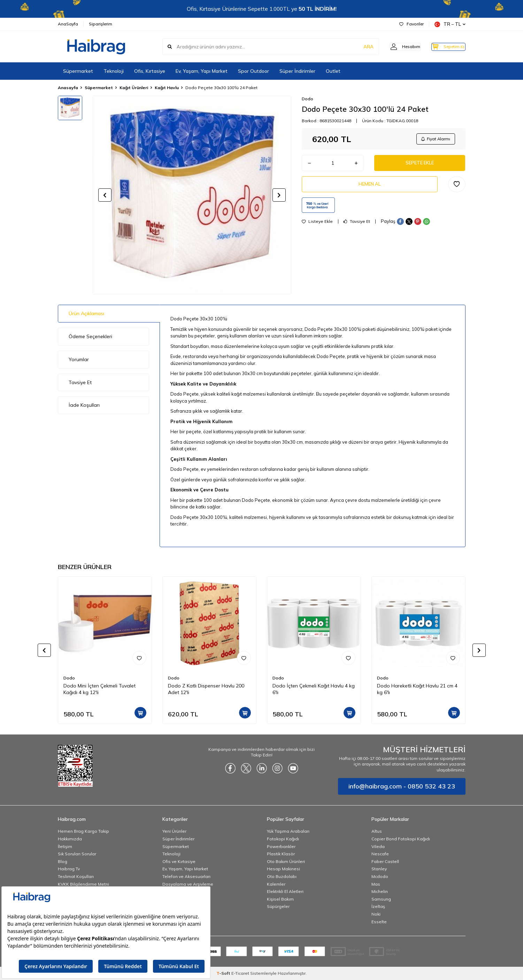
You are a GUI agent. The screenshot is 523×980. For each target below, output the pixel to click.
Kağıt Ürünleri (134, 88)
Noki (376, 914)
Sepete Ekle (420, 165)
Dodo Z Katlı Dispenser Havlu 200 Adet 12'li (206, 689)
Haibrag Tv (69, 869)
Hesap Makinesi (283, 869)
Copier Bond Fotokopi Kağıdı (401, 839)
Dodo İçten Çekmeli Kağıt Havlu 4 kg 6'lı (314, 689)
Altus (377, 831)
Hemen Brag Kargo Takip (83, 831)
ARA (357, 47)
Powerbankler (281, 846)
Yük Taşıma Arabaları (288, 831)
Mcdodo (380, 876)
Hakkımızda (70, 839)
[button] (105, 195)
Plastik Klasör (281, 854)
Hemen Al (370, 188)
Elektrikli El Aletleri (285, 891)
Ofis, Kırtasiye (150, 71)
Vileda (378, 846)
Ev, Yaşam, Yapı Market (202, 71)
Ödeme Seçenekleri (90, 336)
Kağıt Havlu (167, 88)
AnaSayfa (68, 24)
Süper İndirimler (297, 71)
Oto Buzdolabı (282, 876)
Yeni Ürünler (174, 831)
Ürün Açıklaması (86, 313)
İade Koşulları (84, 405)
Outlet (333, 71)
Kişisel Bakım (280, 899)
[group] (192, 195)
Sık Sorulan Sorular (77, 854)
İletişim (65, 846)
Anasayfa (68, 88)
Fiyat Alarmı (434, 139)
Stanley (379, 869)
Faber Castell (385, 861)
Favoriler (412, 24)
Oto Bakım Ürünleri (286, 861)
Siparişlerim (101, 24)
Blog (63, 861)
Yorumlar (79, 359)
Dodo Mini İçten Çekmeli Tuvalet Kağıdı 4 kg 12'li (99, 689)
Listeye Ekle (317, 226)
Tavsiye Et (357, 226)
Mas (376, 884)
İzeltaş (378, 906)
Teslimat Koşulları (76, 876)
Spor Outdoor (253, 71)
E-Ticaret (240, 973)
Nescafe (380, 854)
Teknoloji (114, 71)
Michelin (380, 891)
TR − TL (450, 24)
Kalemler (276, 884)
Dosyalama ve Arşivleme (188, 884)
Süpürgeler (278, 906)
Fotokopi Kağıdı (283, 839)
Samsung (381, 899)
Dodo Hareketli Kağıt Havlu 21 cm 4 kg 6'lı (417, 689)
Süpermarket (78, 71)
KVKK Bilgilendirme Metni (83, 884)
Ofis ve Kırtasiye (179, 861)
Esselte (379, 922)
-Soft (224, 973)
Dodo (307, 99)
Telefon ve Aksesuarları (186, 876)
